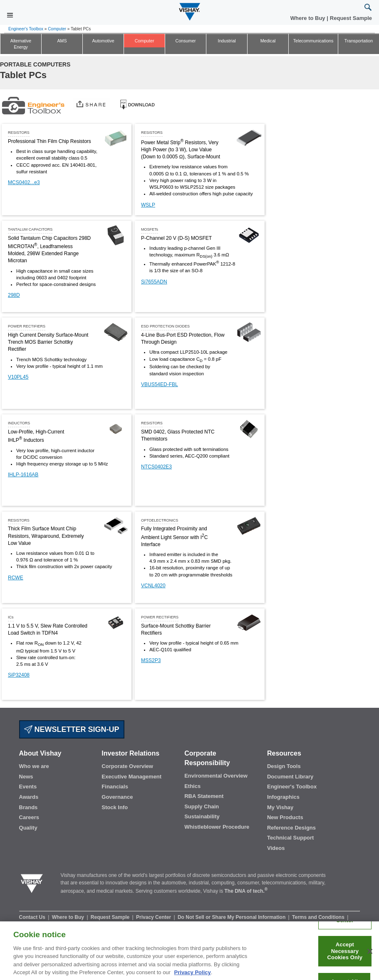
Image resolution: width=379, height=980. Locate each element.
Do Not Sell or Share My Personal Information (232, 917)
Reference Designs (291, 828)
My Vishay (280, 807)
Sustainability (202, 816)
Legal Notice (127, 924)
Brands (28, 807)
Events (28, 787)
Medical (268, 41)
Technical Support (290, 838)
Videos (276, 848)
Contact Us (33, 917)
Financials (115, 787)
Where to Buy (308, 18)
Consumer (185, 41)
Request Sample (111, 917)
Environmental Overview (216, 776)
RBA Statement (204, 796)
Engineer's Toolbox (26, 29)
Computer (57, 29)
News (26, 777)
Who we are (34, 766)
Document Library (290, 777)
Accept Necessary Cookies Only (345, 958)
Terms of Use (90, 924)
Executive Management (131, 777)
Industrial (227, 41)
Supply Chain (202, 806)
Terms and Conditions (319, 917)
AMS (62, 41)
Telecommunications (313, 41)
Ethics (192, 786)
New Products (285, 817)
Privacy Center (154, 917)
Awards (29, 797)
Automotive (103, 41)
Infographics (283, 797)
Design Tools (284, 766)
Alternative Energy (21, 44)
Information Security (44, 924)
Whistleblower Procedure (217, 827)
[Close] (370, 958)
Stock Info (115, 807)
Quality (28, 828)
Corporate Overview (127, 766)
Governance (117, 797)
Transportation (359, 41)
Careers (29, 817)
